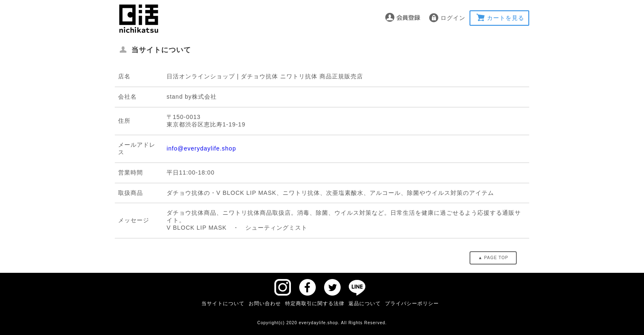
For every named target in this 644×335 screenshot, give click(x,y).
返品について (365, 303)
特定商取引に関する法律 (315, 303)
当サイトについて (223, 303)
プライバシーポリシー (412, 303)
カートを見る (506, 18)
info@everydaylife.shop (201, 148)
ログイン (453, 18)
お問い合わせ (265, 303)
